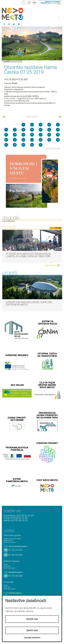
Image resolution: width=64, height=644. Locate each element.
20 (6, 140)
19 (58, 135)
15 (23, 135)
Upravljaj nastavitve (32, 638)
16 (32, 135)
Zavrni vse (32, 630)
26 (58, 140)
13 (6, 135)
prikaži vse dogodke (52, 148)
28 (15, 145)
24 (41, 140)
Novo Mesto (18, 14)
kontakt (29, 2)
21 (15, 140)
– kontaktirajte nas (50, 3)
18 (49, 135)
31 (41, 145)
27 (6, 145)
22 (23, 140)
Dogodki (7, 61)
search (24, 2)
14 (15, 135)
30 (32, 145)
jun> (60, 117)
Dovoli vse (32, 619)
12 (58, 130)
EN (34, 3)
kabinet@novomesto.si (16, 572)
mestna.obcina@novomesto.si (18, 546)
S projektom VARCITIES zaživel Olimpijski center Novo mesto (29, 303)
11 (49, 130)
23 (32, 140)
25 (49, 140)
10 (41, 130)
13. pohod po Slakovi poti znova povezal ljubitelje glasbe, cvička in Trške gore (28, 255)
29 (23, 145)
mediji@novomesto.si (15, 593)
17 (41, 135)
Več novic (50, 265)
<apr (4, 117)
